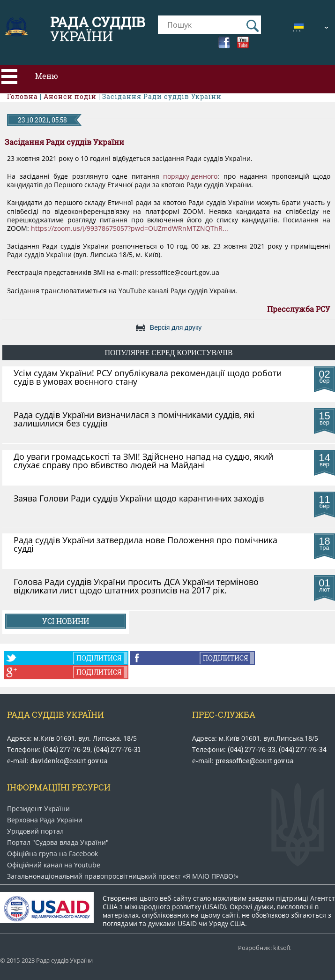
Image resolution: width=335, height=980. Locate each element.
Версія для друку (176, 327)
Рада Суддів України (56, 714)
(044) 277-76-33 (252, 749)
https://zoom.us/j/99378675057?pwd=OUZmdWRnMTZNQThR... (130, 228)
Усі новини (66, 621)
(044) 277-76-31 (117, 749)
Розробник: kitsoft (264, 948)
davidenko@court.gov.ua (69, 761)
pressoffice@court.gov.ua (255, 761)
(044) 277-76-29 (67, 749)
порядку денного (190, 176)
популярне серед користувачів (168, 353)
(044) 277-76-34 (303, 749)
